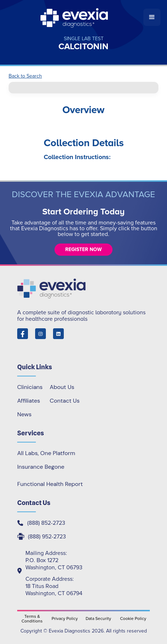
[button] (152, 17)
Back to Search (25, 76)
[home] (75, 17)
